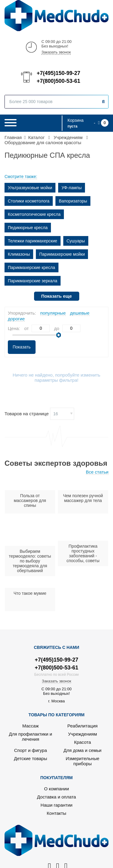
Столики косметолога (29, 201)
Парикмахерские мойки (62, 254)
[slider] (59, 335)
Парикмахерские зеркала (33, 281)
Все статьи (97, 472)
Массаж (30, 726)
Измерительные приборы (83, 761)
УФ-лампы (72, 188)
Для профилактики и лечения (31, 737)
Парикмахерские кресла (31, 267)
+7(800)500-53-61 (58, 81)
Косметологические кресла (34, 214)
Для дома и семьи (83, 750)
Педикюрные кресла (28, 228)
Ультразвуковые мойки (30, 188)
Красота (83, 742)
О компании (56, 789)
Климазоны (19, 254)
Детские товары (30, 758)
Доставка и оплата (56, 797)
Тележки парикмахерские (33, 241)
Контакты (56, 813)
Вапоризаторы (73, 201)
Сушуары (76, 241)
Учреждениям (83, 734)
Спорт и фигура (31, 750)
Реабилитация (83, 726)
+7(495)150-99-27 (58, 73)
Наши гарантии (57, 805)
